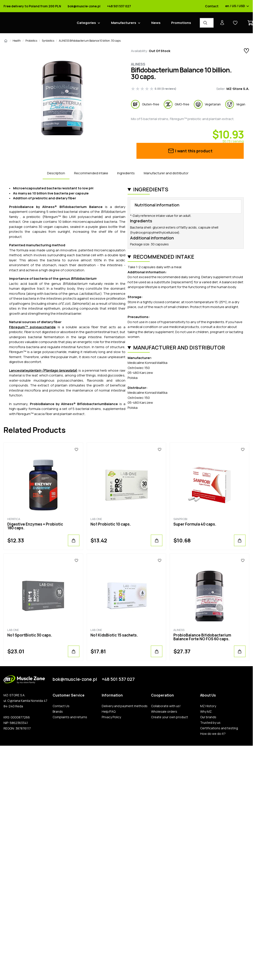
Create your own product (170, 717)
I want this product (190, 151)
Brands (58, 712)
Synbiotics (48, 41)
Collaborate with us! (166, 706)
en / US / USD (237, 6)
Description (56, 173)
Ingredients (126, 173)
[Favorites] (77, 449)
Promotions (181, 23)
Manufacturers (124, 23)
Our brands (208, 717)
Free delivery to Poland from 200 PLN (32, 6)
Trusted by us (210, 723)
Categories (86, 23)
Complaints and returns (70, 717)
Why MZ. (206, 712)
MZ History (208, 706)
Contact (212, 6)
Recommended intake (91, 173)
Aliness (138, 64)
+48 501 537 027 (119, 6)
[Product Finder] (207, 23)
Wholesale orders (164, 712)
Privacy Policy (111, 717)
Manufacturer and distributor (166, 173)
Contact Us (61, 706)
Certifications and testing (219, 728)
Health (17, 41)
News (156, 23)
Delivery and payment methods (125, 706)
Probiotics (31, 41)
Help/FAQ (109, 712)
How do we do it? (213, 734)
